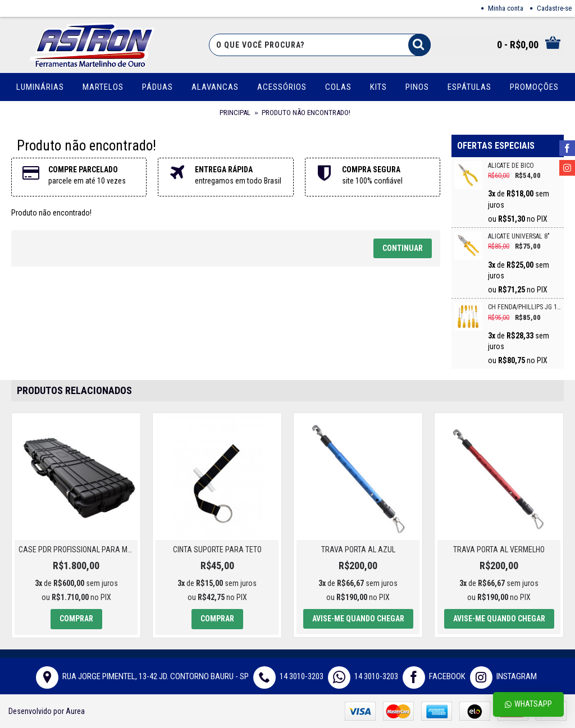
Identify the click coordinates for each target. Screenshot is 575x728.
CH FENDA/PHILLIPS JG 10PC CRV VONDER (524, 307)
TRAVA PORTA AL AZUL (358, 550)
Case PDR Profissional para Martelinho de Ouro (78, 550)
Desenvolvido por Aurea (47, 711)
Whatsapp (528, 704)
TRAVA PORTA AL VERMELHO (499, 550)
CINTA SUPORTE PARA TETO (217, 550)
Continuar (403, 248)
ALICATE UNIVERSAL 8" (519, 237)
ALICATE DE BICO (511, 166)
